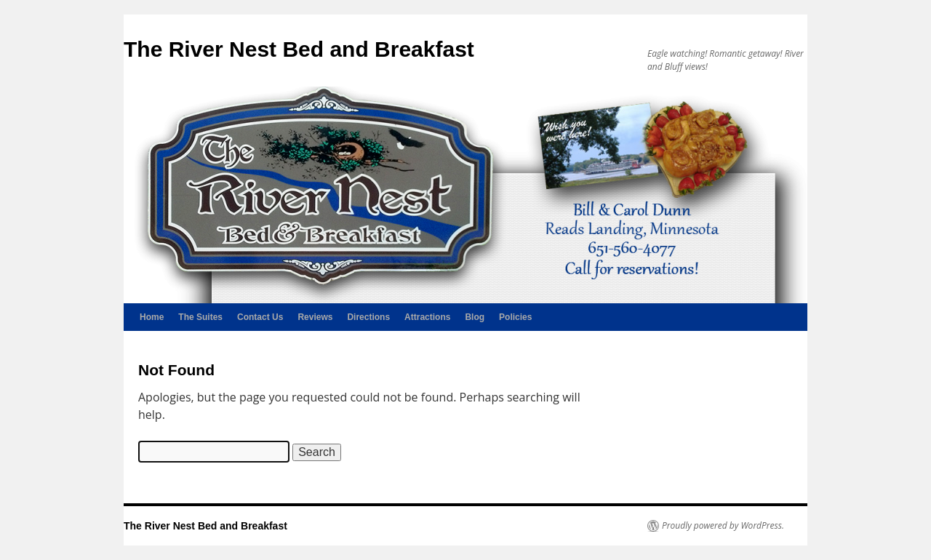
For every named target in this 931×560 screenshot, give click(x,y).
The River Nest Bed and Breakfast (299, 49)
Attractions (427, 317)
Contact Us (260, 317)
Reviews (315, 317)
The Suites (200, 317)
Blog (475, 317)
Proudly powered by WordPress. (723, 526)
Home (152, 317)
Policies (515, 317)
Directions (368, 317)
